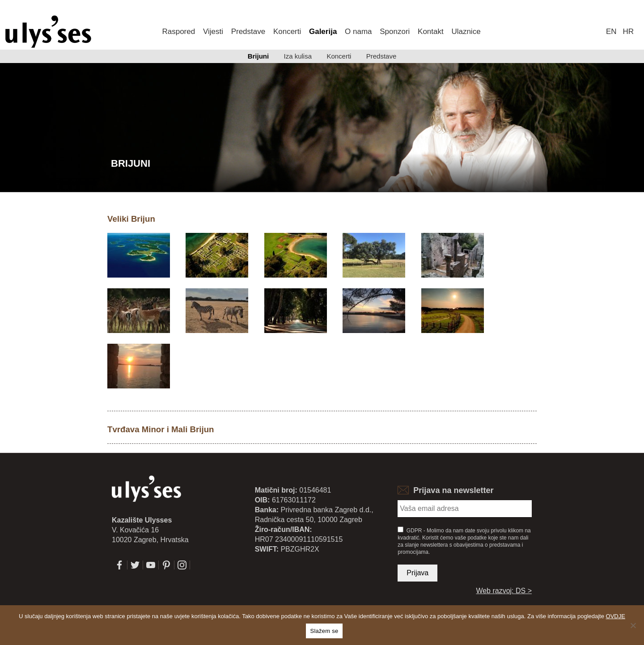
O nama (358, 32)
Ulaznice (466, 32)
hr (629, 32)
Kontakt (431, 32)
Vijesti (213, 32)
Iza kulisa (298, 56)
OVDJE (616, 616)
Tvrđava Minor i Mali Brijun (161, 429)
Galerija (323, 32)
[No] (633, 625)
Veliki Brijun (131, 219)
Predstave (248, 32)
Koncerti (287, 32)
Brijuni (258, 56)
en (611, 32)
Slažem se (324, 631)
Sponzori (395, 32)
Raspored (178, 32)
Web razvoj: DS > (504, 591)
